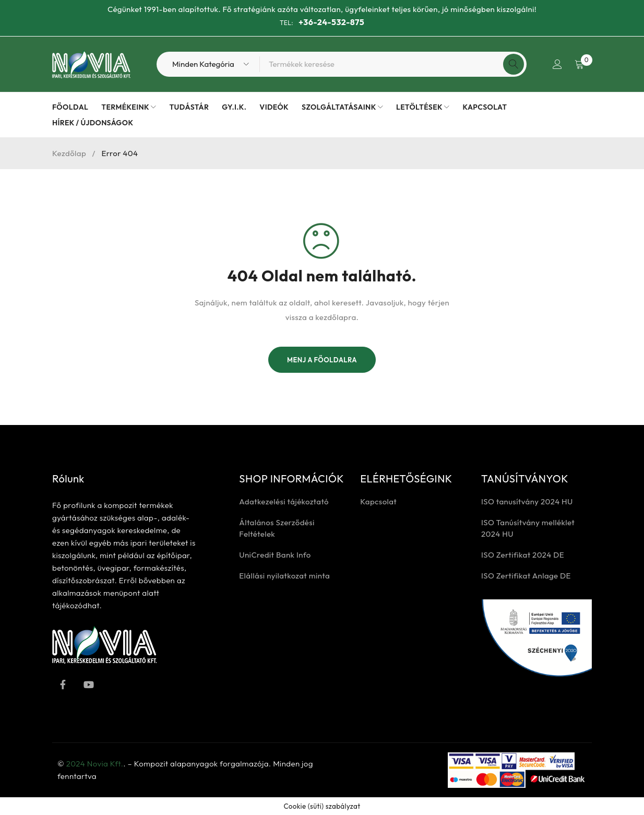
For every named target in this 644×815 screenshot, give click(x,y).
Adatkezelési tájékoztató (284, 501)
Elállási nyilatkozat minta (284, 576)
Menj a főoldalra (322, 360)
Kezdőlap (69, 153)
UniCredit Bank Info (275, 555)
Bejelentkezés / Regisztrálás (556, 64)
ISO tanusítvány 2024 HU (527, 501)
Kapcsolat (378, 501)
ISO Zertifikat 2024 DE (523, 555)
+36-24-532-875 (331, 22)
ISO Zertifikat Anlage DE (526, 576)
